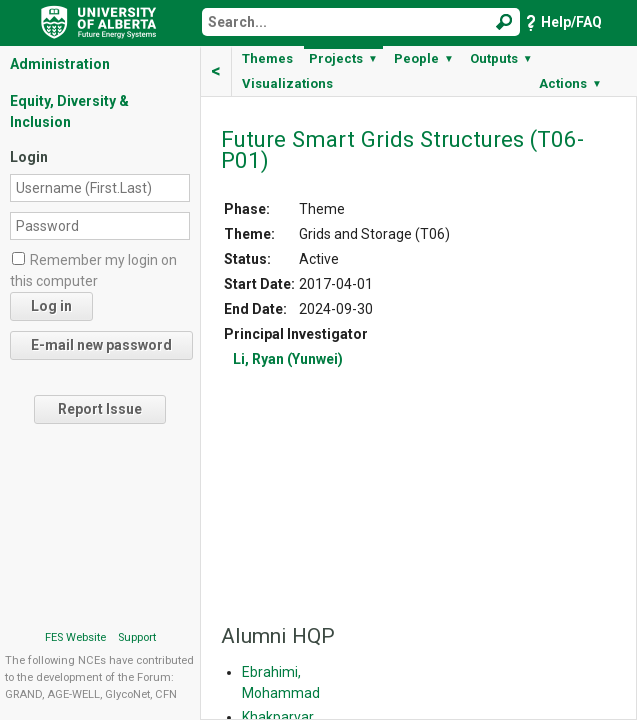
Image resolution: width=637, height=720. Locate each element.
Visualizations (287, 83)
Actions (570, 83)
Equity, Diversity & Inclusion (69, 111)
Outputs (501, 58)
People (424, 58)
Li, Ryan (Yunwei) (288, 359)
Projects (343, 58)
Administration (60, 64)
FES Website (75, 637)
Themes (267, 58)
